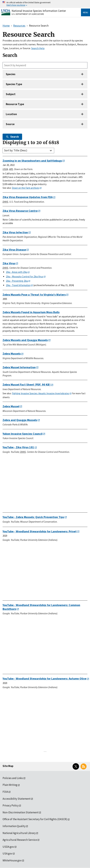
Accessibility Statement (17, 799)
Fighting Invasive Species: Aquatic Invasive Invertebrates (41, 393)
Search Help (38, 48)
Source (10, 124)
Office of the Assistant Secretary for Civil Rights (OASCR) (35, 819)
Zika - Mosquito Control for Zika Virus (25, 277)
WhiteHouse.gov (12, 860)
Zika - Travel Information (18, 285)
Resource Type (15, 104)
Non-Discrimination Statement (21, 812)
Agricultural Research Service (20, 840)
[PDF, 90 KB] (27, 385)
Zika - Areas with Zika (17, 272)
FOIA (5, 792)
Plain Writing (10, 785)
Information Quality (14, 826)
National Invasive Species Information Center (39, 11)
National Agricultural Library (19, 833)
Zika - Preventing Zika (17, 281)
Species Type (14, 84)
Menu (85, 12)
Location (11, 114)
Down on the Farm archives (26, 188)
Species (11, 74)
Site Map (8, 766)
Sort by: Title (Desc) (16, 150)
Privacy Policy (11, 805)
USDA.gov (8, 847)
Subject (11, 94)
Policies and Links (13, 778)
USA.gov (7, 853)
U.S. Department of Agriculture (28, 14)
